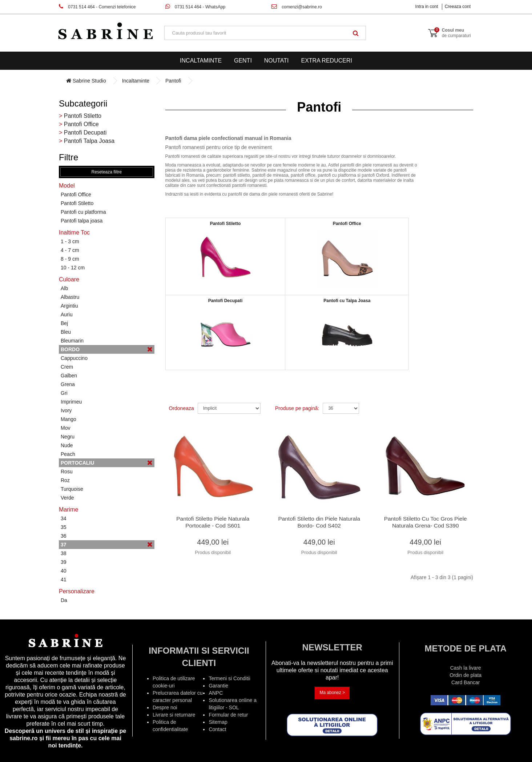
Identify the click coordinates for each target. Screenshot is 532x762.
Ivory (66, 410)
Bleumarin (72, 341)
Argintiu (69, 306)
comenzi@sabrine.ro (297, 7)
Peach (68, 454)
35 (64, 527)
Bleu (66, 332)
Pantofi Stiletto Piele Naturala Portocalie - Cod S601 (213, 524)
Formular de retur (228, 715)
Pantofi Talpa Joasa (89, 141)
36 (64, 536)
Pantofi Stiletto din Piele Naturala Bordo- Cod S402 (319, 524)
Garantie (218, 686)
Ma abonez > (332, 693)
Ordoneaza (182, 408)
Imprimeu (71, 402)
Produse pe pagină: (297, 408)
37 (107, 544)
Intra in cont (427, 7)
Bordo (107, 349)
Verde (67, 498)
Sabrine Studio (86, 81)
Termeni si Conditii (229, 678)
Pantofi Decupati (85, 133)
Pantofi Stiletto (83, 116)
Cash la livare (466, 668)
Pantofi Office (81, 124)
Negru (68, 437)
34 (64, 518)
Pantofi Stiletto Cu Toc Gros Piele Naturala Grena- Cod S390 (426, 524)
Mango (68, 419)
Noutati (277, 61)
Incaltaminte (201, 61)
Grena (68, 384)
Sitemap (218, 722)
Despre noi (165, 707)
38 (64, 553)
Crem (67, 367)
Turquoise (72, 489)
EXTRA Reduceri (326, 61)
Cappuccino (74, 358)
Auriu (67, 314)
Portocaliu (107, 463)
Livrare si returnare (174, 715)
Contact (217, 729)
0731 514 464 (97, 7)
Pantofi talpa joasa (82, 221)
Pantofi (173, 81)
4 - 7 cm (70, 250)
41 (64, 579)
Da (64, 600)
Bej (64, 323)
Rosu (67, 472)
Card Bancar (466, 682)
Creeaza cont (458, 7)
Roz (65, 480)
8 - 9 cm (70, 259)
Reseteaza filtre (107, 172)
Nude (67, 445)
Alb (64, 288)
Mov (65, 428)
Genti (243, 61)
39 (64, 562)
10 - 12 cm (73, 268)
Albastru (70, 297)
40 (64, 571)
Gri (64, 393)
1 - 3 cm (70, 241)
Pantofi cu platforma (83, 212)
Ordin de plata (465, 675)
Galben (69, 376)
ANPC (216, 693)
